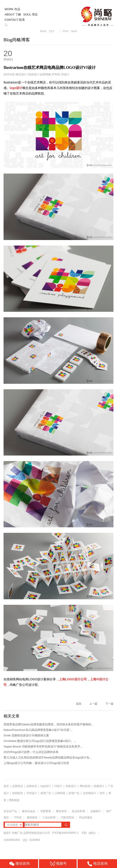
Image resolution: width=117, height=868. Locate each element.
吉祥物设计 (90, 793)
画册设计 (99, 786)
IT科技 (56, 74)
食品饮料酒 (78, 811)
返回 (79, 704)
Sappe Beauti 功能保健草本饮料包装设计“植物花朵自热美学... (43, 746)
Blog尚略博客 (17, 40)
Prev (65, 31)
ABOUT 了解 (13, 14)
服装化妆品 (29, 811)
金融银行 (96, 811)
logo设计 (46, 786)
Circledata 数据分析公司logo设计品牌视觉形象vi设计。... (40, 741)
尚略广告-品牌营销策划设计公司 (31, 833)
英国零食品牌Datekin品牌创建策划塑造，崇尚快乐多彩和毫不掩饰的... (49, 724)
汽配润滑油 (67, 817)
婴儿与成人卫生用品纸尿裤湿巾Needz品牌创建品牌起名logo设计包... (48, 757)
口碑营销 (60, 793)
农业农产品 (10, 811)
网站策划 (85, 786)
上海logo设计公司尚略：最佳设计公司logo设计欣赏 (36, 763)
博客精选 (14, 800)
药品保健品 (86, 817)
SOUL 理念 (30, 14)
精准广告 (46, 793)
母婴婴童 (46, 811)
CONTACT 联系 (15, 20)
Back (43, 31)
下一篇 (109, 704)
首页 (6, 786)
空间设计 (32, 793)
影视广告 (74, 793)
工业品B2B (49, 817)
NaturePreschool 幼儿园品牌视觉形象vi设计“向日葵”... (38, 730)
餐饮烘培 (61, 811)
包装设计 (34, 74)
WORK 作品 (12, 9)
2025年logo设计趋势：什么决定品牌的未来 (31, 752)
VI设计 (65, 74)
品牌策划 (18, 786)
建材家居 (32, 817)
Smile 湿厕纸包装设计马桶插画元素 (26, 735)
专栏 (102, 793)
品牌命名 (32, 786)
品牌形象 (46, 74)
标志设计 (21, 74)
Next (74, 31)
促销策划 (18, 793)
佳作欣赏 (10, 74)
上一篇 (93, 704)
